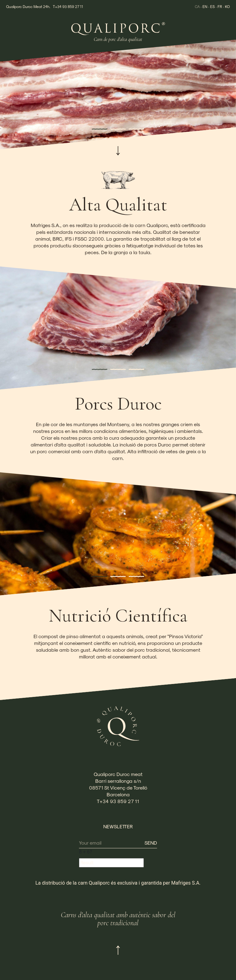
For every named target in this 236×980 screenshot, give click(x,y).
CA (197, 6)
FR (220, 6)
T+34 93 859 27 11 (68, 6)
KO (227, 6)
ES (212, 6)
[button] (100, 129)
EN (205, 6)
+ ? (86, 852)
